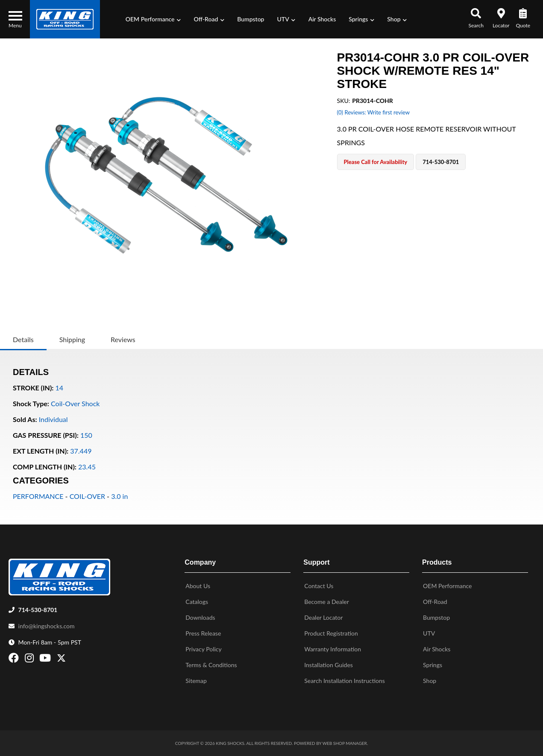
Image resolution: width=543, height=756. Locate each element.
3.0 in (119, 496)
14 (60, 388)
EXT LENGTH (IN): (41, 451)
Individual (53, 419)
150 (86, 435)
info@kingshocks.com (47, 626)
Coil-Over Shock (75, 403)
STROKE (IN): (33, 388)
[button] (153, 19)
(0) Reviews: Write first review (373, 112)
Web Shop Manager (345, 743)
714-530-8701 (38, 610)
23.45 (87, 467)
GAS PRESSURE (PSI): (46, 435)
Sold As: (25, 419)
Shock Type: (31, 403)
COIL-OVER (87, 496)
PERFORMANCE (38, 496)
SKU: (344, 101)
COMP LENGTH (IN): (45, 467)
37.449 (81, 451)
